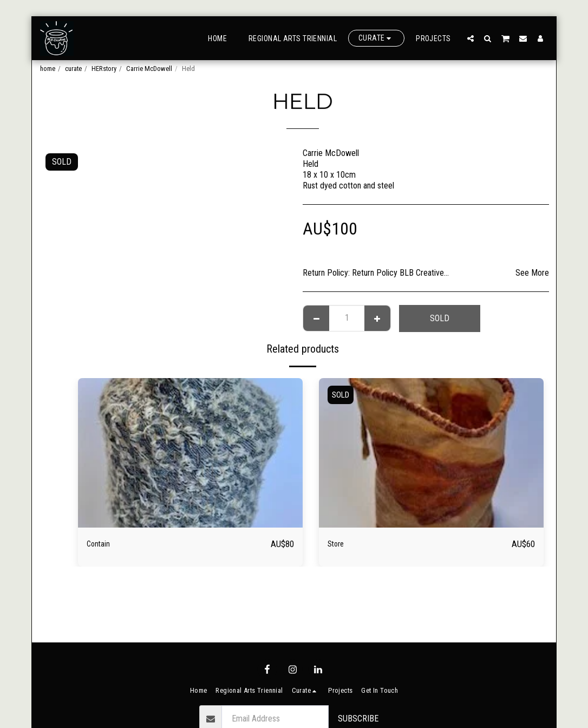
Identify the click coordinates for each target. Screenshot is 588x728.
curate (73, 69)
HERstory (104, 69)
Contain (102, 544)
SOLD (440, 318)
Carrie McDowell (149, 69)
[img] (190, 453)
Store (339, 544)
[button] (471, 38)
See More (532, 273)
